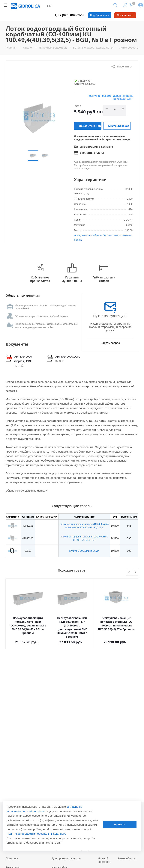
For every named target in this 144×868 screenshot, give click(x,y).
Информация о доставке (93, 147)
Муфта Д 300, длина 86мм (84, 551)
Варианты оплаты (89, 153)
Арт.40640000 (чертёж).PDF (23, 359)
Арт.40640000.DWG (68, 357)
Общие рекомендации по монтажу (27, 491)
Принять (120, 824)
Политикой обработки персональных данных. (36, 834)
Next (135, 572)
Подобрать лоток (100, 15)
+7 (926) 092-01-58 (70, 15)
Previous (129, 572)
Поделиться (122, 67)
